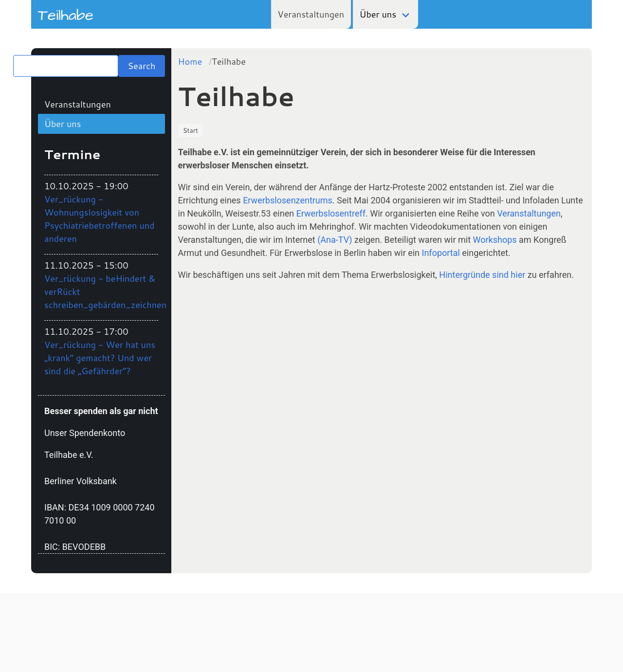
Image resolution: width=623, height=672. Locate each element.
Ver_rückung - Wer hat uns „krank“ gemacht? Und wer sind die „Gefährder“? (100, 358)
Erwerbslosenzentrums (288, 200)
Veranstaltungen (311, 14)
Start (191, 130)
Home (190, 61)
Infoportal (441, 253)
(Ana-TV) (335, 240)
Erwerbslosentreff (331, 213)
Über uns (378, 14)
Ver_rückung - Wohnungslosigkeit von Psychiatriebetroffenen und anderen (100, 219)
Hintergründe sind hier (482, 275)
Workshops (495, 240)
